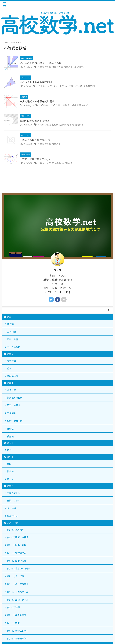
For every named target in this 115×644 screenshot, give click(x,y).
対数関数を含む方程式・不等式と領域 (41, 63)
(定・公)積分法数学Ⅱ (18, 584)
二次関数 (11, 332)
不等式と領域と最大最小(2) (35, 140)
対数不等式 (57, 67)
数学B (10, 443)
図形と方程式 (14, 405)
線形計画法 (79, 67)
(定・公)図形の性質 (17, 561)
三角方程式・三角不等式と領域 (37, 101)
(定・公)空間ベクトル (18, 600)
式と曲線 (11, 508)
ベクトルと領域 (44, 86)
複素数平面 (13, 516)
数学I (10, 317)
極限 (9, 464)
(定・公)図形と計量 (17, 545)
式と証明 (11, 390)
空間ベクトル (14, 500)
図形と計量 (13, 339)
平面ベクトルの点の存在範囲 (36, 82)
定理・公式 (13, 523)
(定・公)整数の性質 (17, 553)
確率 (9, 368)
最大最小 (68, 67)
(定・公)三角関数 (16, 529)
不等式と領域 (44, 67)
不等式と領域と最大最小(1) (35, 159)
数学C (10, 486)
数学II (10, 383)
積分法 (10, 436)
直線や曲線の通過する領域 (35, 121)
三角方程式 (56, 105)
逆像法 (63, 124)
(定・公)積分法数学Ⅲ (18, 638)
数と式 (10, 324)
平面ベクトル (14, 493)
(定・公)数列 (13, 607)
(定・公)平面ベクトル (18, 592)
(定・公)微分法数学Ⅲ (18, 631)
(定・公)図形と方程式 (18, 537)
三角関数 (11, 413)
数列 (9, 450)
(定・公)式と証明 (16, 576)
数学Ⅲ (10, 457)
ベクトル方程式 (60, 86)
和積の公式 (83, 105)
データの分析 (14, 347)
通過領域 (79, 124)
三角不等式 (44, 105)
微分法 (10, 429)
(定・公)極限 (13, 623)
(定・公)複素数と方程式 (19, 568)
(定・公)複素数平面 (17, 615)
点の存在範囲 (90, 86)
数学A (10, 354)
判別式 (55, 124)
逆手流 (70, 124)
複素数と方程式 (15, 397)
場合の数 (11, 361)
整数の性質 (13, 376)
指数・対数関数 (15, 421)
